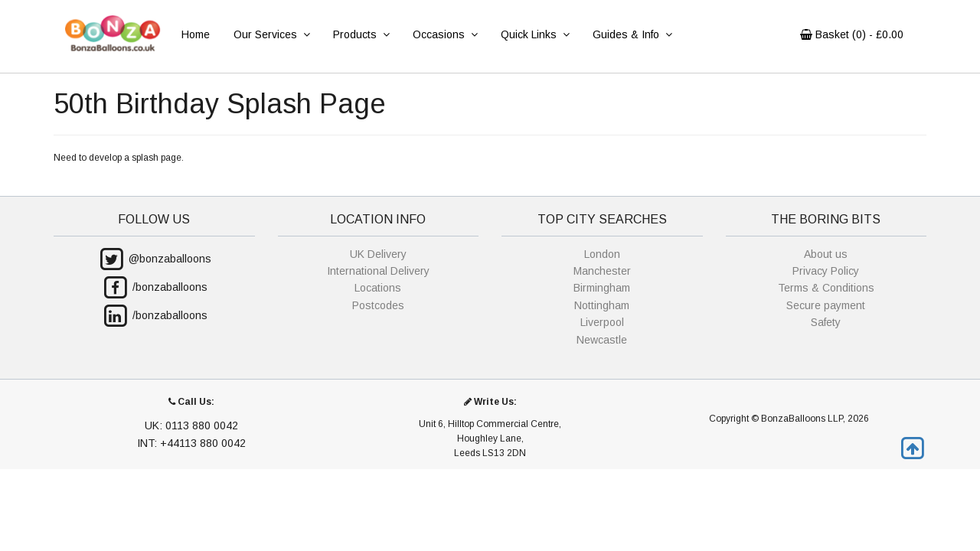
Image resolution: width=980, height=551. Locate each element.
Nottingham (602, 305)
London (602, 254)
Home (196, 34)
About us (826, 254)
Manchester (602, 271)
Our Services (271, 34)
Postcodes (378, 305)
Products (361, 34)
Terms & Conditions (826, 288)
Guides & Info (632, 34)
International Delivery (378, 271)
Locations (378, 288)
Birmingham (602, 288)
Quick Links (535, 34)
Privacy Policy (826, 271)
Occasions (445, 34)
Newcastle (602, 340)
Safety (826, 322)
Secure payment (826, 305)
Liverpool (602, 322)
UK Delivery (378, 254)
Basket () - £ (852, 34)
